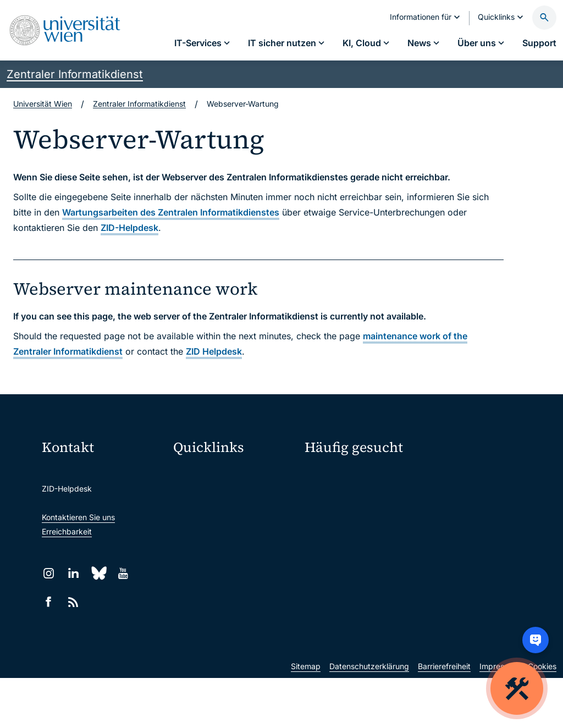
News (441, 515)
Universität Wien (43, 104)
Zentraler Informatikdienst (75, 74)
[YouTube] (123, 573)
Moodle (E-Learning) (217, 474)
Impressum (499, 716)
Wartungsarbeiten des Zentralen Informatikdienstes (171, 212)
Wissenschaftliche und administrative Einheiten (234, 613)
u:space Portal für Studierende (234, 520)
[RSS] (73, 602)
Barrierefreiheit (444, 716)
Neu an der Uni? (350, 590)
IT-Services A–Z (333, 477)
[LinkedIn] (73, 573)
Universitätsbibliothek (219, 590)
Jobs (439, 496)
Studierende (327, 535)
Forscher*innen (332, 554)
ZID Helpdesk (214, 351)
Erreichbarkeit (67, 531)
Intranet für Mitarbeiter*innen (233, 567)
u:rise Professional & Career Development (234, 636)
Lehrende (448, 535)
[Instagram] (49, 573)
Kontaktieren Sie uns (78, 517)
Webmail (196, 497)
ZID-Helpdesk (129, 228)
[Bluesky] (98, 573)
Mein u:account (458, 477)
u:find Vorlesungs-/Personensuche (234, 544)
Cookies (542, 716)
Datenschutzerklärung (369, 716)
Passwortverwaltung (341, 496)
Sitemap (306, 716)
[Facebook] (49, 602)
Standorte (322, 515)
